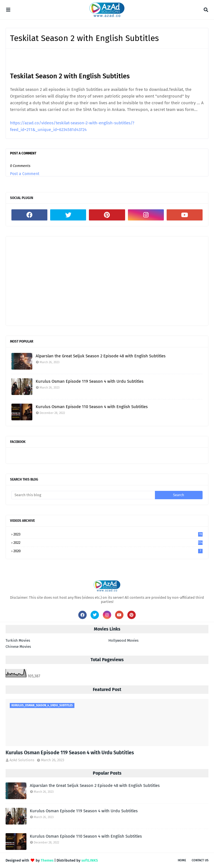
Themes (47, 860)
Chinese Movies (18, 647)
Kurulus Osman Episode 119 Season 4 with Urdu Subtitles (90, 381)
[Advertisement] (107, 281)
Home (182, 860)
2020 (108, 551)
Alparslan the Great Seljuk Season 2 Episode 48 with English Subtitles (101, 356)
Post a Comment (25, 174)
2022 (108, 543)
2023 (108, 534)
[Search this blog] (83, 495)
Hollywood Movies (123, 640)
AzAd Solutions (22, 760)
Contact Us (200, 860)
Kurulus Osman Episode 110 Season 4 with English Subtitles (92, 407)
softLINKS (90, 860)
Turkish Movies (18, 640)
